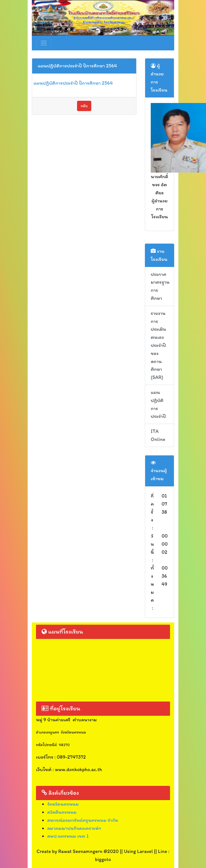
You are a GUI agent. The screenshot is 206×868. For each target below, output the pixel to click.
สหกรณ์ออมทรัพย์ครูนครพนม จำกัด (83, 820)
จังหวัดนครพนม (63, 804)
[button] (43, 18)
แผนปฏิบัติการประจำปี (158, 404)
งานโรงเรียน (159, 255)
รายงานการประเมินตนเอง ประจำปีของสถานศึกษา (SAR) (158, 345)
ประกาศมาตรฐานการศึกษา (160, 286)
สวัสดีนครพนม (62, 812)
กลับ (84, 106)
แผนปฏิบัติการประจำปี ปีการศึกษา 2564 (73, 83)
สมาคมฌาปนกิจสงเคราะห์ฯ (74, 828)
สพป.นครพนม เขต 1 (68, 836)
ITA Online (158, 435)
